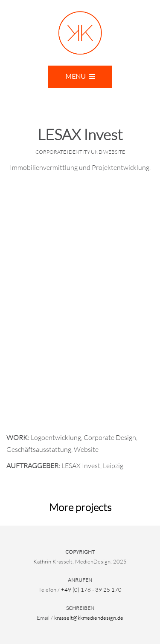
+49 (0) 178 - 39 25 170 (91, 589)
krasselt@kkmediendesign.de (89, 618)
